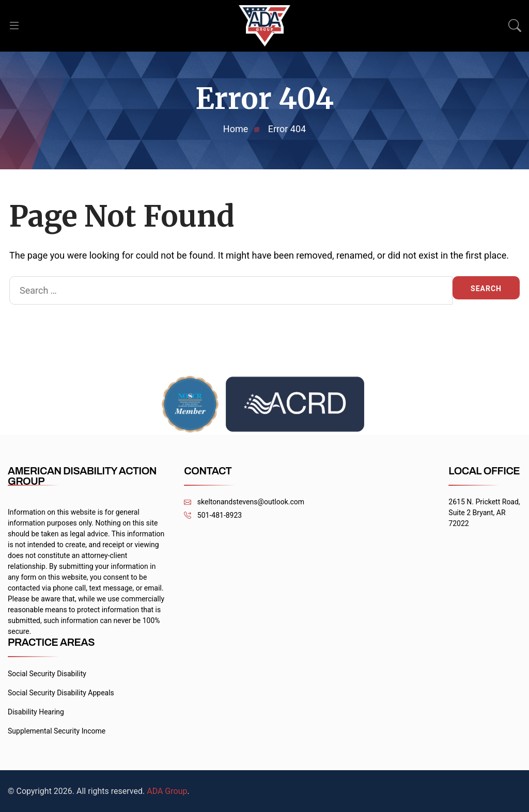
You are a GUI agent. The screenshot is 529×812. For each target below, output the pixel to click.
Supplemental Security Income (57, 731)
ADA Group (167, 791)
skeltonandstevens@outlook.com (244, 502)
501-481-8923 (213, 515)
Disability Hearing (36, 712)
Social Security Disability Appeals (61, 693)
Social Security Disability (47, 674)
